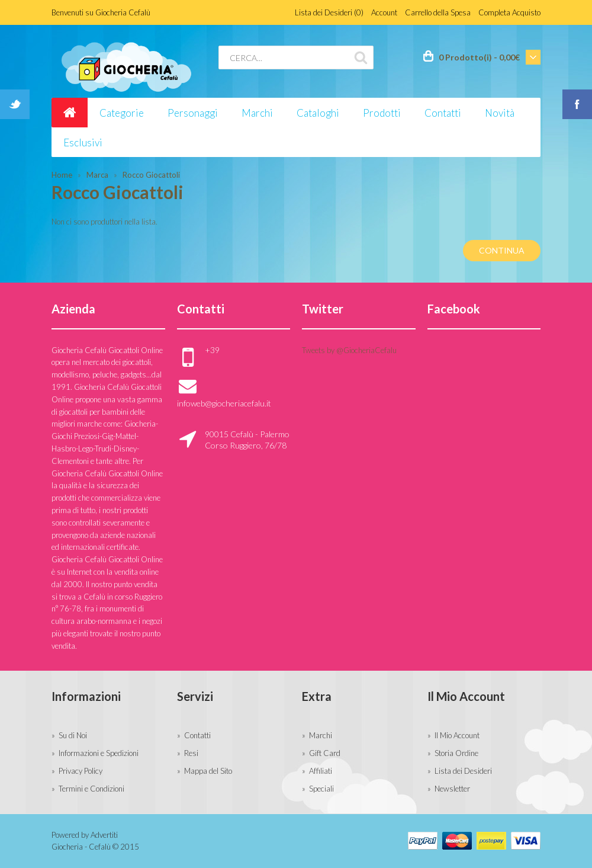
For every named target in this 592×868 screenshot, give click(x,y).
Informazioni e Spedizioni (99, 753)
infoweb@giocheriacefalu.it (224, 403)
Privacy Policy (81, 771)
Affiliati (321, 771)
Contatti (197, 735)
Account (384, 12)
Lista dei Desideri (463, 771)
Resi (191, 753)
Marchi (321, 735)
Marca (97, 175)
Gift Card (325, 753)
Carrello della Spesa (438, 12)
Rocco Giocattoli (151, 175)
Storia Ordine (456, 753)
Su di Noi (73, 735)
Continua (502, 250)
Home (62, 175)
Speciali (321, 789)
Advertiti (104, 835)
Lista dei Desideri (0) (329, 12)
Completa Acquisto (509, 12)
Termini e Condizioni (91, 789)
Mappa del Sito (208, 771)
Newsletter (452, 789)
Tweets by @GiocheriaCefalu (349, 350)
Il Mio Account (457, 735)
